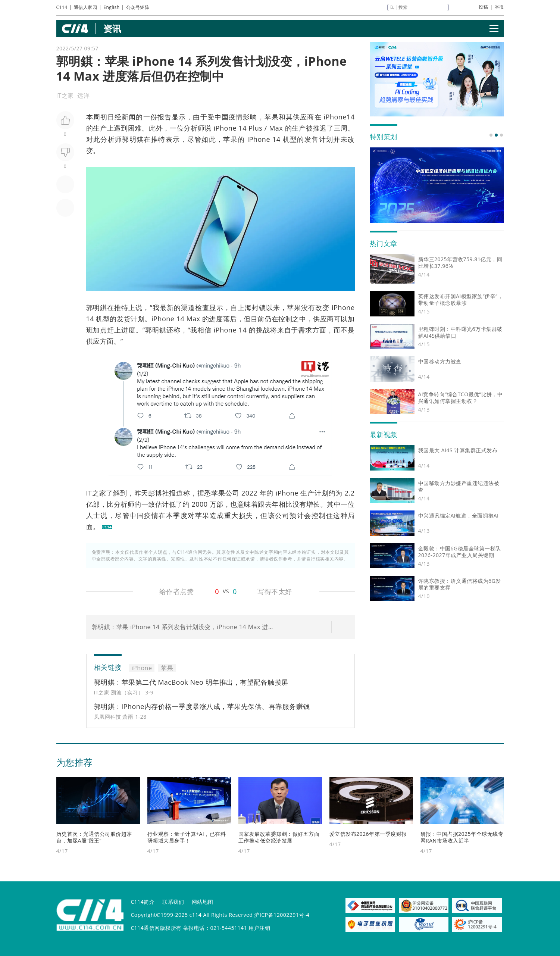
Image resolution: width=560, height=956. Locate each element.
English (111, 7)
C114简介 (143, 902)
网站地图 (203, 902)
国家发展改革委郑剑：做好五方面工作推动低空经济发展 (279, 837)
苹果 (272, 117)
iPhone (225, 128)
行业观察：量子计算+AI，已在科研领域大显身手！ (187, 837)
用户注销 (259, 928)
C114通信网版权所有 (156, 928)
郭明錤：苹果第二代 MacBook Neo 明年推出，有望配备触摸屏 (191, 682)
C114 (62, 7)
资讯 (112, 29)
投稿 (483, 7)
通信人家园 (86, 7)
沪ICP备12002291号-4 (282, 915)
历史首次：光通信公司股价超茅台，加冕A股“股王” (94, 837)
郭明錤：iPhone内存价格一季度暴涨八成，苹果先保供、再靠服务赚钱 (202, 706)
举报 (499, 7)
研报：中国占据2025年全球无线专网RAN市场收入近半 (462, 837)
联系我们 (173, 902)
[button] (491, 135)
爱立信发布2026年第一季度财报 (368, 834)
